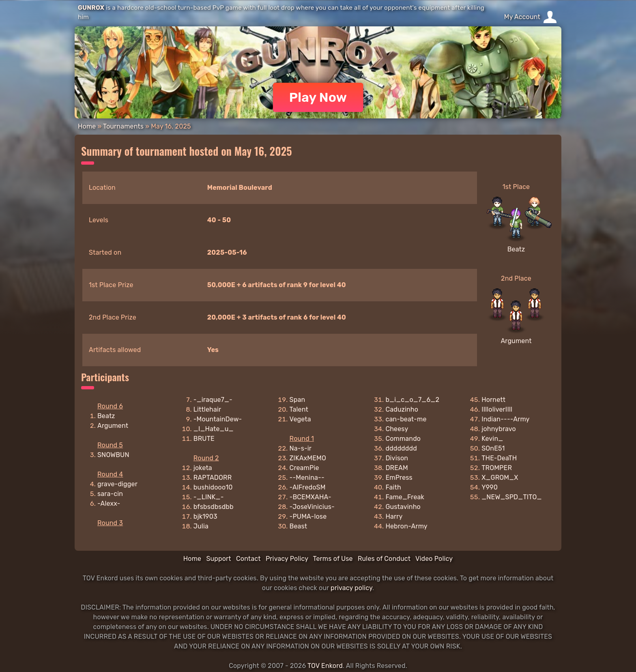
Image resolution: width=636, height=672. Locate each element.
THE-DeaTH (499, 458)
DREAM (396, 468)
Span (298, 400)
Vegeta (300, 419)
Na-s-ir (301, 448)
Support (218, 559)
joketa (203, 468)
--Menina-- (307, 478)
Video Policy (434, 559)
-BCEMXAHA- (310, 497)
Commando (403, 439)
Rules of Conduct (384, 559)
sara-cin (110, 494)
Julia (201, 526)
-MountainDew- (218, 419)
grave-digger (117, 484)
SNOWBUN (113, 455)
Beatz (516, 249)
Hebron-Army (406, 526)
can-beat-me (406, 419)
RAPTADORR (213, 478)
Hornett (493, 400)
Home (87, 126)
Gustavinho (403, 507)
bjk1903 (205, 516)
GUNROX (91, 8)
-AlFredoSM (308, 487)
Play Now (318, 97)
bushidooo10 (213, 487)
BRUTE (204, 439)
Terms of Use (333, 559)
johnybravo (499, 429)
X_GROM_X (500, 478)
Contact (248, 559)
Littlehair (207, 409)
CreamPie (304, 468)
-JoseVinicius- (312, 507)
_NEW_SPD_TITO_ (511, 497)
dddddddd (401, 448)
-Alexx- (109, 503)
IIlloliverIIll (497, 409)
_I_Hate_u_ (214, 429)
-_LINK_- (209, 497)
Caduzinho (402, 409)
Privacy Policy (287, 559)
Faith (393, 487)
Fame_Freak (405, 497)
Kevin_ (492, 439)
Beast (299, 526)
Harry (394, 516)
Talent (299, 409)
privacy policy (351, 588)
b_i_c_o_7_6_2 (412, 400)
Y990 (490, 487)
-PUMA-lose (308, 516)
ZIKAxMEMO (308, 458)
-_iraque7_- (213, 400)
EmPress (399, 478)
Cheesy (397, 429)
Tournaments (123, 126)
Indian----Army (505, 419)
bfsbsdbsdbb (214, 507)
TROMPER (497, 468)
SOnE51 (493, 448)
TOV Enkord (325, 666)
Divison (397, 458)
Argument (516, 341)
